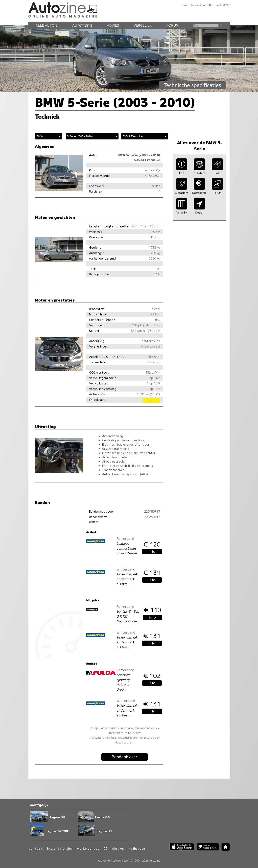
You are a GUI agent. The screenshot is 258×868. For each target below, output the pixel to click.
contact (36, 848)
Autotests (82, 25)
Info (152, 551)
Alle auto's (47, 25)
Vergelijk (143, 25)
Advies (113, 25)
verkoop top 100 (93, 848)
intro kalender (60, 848)
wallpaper (137, 848)
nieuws (118, 848)
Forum (173, 25)
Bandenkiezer (125, 757)
